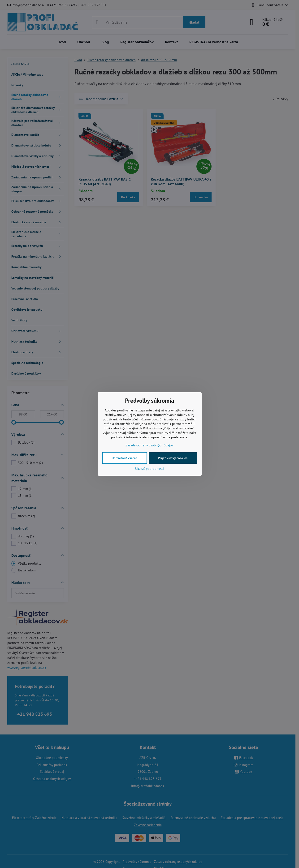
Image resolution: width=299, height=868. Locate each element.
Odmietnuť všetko (124, 458)
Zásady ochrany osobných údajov (149, 445)
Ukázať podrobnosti (149, 469)
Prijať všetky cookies (173, 458)
